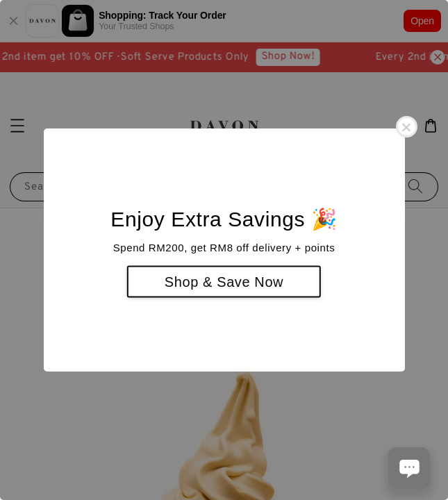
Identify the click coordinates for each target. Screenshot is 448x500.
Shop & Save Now (224, 282)
